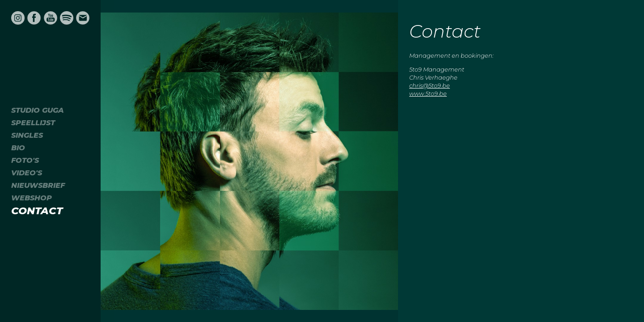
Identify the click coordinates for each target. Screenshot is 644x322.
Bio (18, 148)
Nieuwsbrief (38, 185)
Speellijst (33, 123)
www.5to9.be (428, 93)
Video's (27, 173)
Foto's (25, 160)
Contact (37, 211)
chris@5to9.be (430, 85)
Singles (27, 135)
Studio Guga (38, 110)
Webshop (32, 198)
